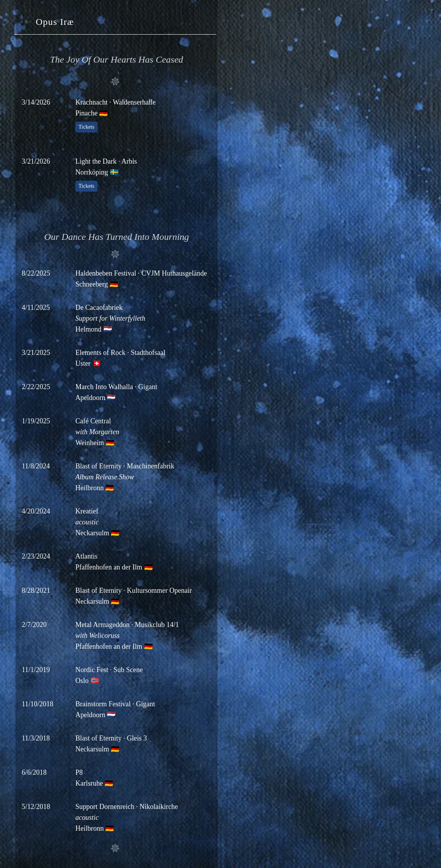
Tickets (86, 127)
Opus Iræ (49, 22)
